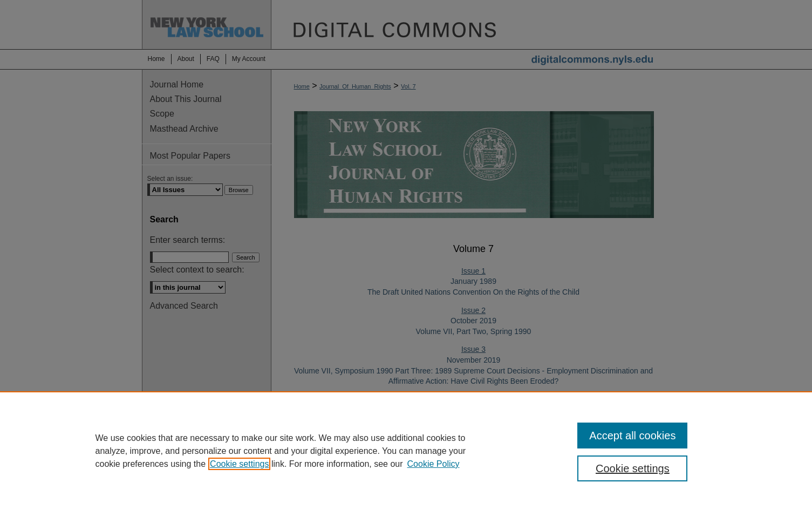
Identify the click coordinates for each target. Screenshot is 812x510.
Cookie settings (239, 464)
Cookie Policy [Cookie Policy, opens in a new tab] (434, 464)
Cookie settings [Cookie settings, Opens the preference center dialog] (633, 468)
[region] (406, 451)
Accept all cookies (632, 436)
